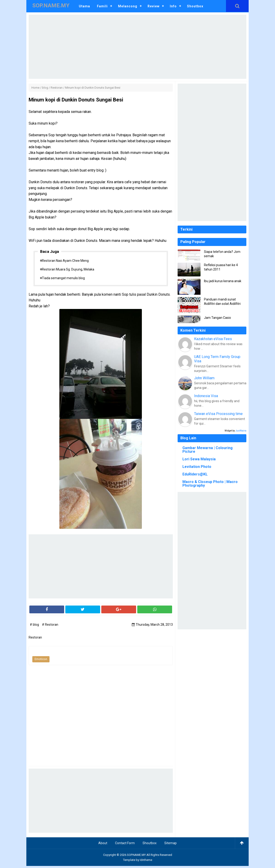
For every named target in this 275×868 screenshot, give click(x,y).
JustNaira (241, 431)
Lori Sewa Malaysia (199, 459)
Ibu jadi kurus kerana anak (223, 281)
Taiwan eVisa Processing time (218, 414)
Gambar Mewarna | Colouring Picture (208, 450)
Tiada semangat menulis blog (66, 279)
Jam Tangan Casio (217, 318)
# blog (35, 627)
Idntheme (146, 862)
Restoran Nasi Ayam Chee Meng (68, 261)
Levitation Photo (197, 467)
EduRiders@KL (195, 474)
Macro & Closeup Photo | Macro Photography (210, 484)
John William (204, 378)
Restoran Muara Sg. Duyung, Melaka (70, 270)
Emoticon (41, 661)
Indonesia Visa (206, 396)
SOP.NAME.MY (136, 857)
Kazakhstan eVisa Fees (213, 339)
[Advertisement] (137, 47)
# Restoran (50, 627)
